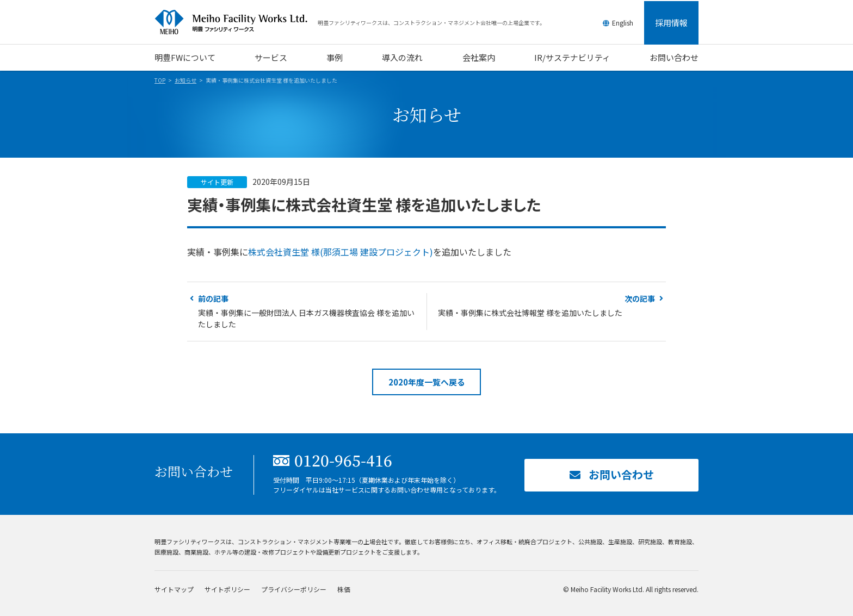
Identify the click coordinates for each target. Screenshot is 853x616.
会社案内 (479, 57)
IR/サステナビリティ (572, 57)
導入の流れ (402, 57)
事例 (335, 57)
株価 (344, 589)
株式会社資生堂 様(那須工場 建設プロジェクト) (341, 252)
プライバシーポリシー (294, 589)
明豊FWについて (185, 57)
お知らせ (186, 80)
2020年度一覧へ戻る (427, 382)
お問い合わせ (674, 57)
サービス (271, 57)
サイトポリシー (227, 589)
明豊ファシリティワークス (236, 22)
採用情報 (671, 23)
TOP (160, 80)
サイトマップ (174, 589)
